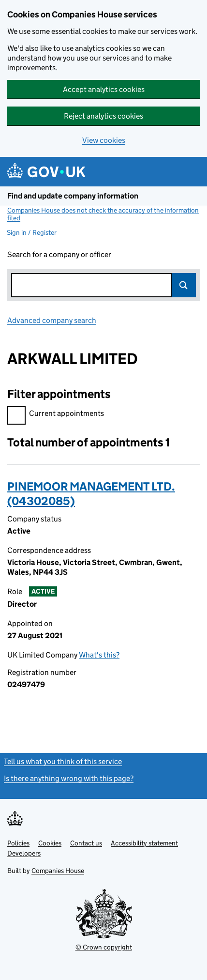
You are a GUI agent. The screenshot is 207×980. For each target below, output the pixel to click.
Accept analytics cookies (104, 89)
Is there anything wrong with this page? (69, 778)
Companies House (58, 871)
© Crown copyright (104, 947)
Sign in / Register (32, 232)
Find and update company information (73, 196)
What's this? (99, 655)
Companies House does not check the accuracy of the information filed (103, 214)
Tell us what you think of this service (63, 761)
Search (184, 285)
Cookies (50, 843)
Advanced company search (52, 320)
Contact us (86, 843)
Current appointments (56, 415)
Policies (18, 843)
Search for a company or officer (59, 254)
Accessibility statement (144, 843)
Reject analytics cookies (103, 116)
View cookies (104, 140)
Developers (24, 853)
